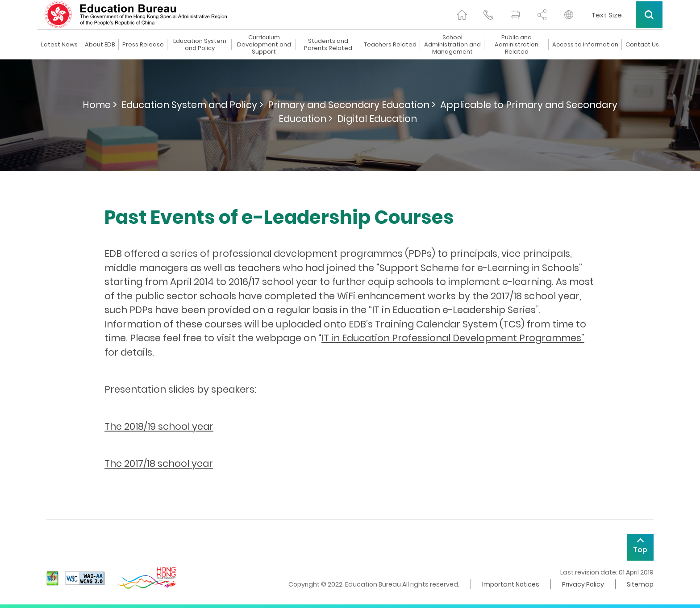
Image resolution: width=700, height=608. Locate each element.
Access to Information (585, 45)
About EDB (100, 45)
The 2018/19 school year (159, 426)
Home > (100, 105)
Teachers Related (390, 45)
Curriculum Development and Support (264, 45)
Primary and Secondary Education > (352, 105)
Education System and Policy (200, 45)
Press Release (143, 45)
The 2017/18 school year (159, 463)
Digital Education (377, 119)
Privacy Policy (583, 584)
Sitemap (640, 584)
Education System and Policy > (192, 105)
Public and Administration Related (517, 45)
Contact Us (642, 45)
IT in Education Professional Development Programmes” (453, 338)
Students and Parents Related (328, 45)
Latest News (59, 45)
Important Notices (511, 584)
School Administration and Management (452, 45)
